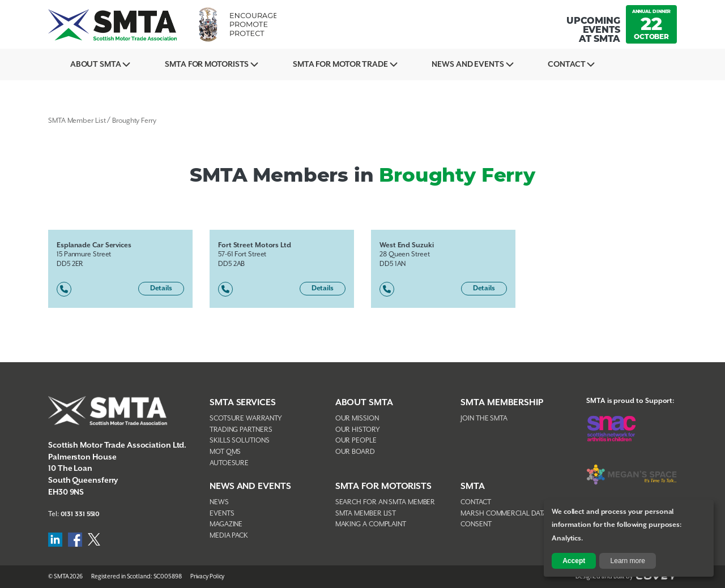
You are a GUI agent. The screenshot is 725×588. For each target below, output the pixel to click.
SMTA (473, 486)
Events (222, 514)
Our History (358, 430)
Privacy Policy (208, 577)
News (219, 502)
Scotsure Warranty (246, 419)
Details (161, 288)
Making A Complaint (371, 524)
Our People (356, 441)
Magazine (226, 524)
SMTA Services (243, 403)
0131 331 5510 (81, 514)
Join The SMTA (484, 419)
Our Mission (357, 419)
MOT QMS (225, 452)
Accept (574, 561)
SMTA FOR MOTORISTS (383, 486)
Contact (598, 65)
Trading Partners (241, 430)
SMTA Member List (77, 121)
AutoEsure (229, 463)
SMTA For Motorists (217, 65)
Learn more (628, 561)
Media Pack (229, 536)
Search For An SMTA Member (385, 502)
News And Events (492, 65)
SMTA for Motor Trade (357, 65)
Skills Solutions (239, 441)
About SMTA (99, 65)
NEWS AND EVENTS (250, 486)
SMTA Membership (502, 403)
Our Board (355, 452)
